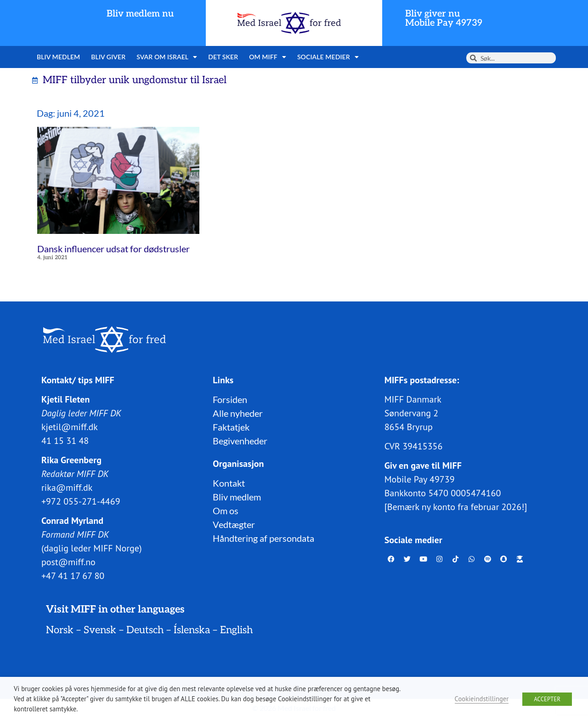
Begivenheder (240, 440)
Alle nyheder (238, 413)
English (236, 630)
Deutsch (145, 630)
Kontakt (229, 483)
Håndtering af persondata (263, 538)
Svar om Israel (167, 57)
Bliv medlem (58, 57)
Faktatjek (231, 426)
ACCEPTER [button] (547, 699)
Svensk (100, 630)
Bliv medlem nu (140, 14)
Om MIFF (268, 57)
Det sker (223, 57)
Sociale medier (328, 57)
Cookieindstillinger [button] (482, 699)
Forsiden (230, 399)
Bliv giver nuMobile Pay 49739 (444, 18)
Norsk (60, 630)
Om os (226, 510)
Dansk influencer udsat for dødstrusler (113, 249)
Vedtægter (234, 524)
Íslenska (192, 630)
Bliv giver (108, 57)
